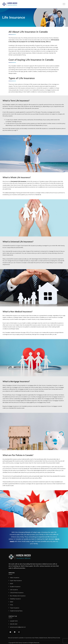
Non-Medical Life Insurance (18, 596)
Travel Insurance (15, 608)
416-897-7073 (14, 621)
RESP (12, 584)
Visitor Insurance (15, 578)
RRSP (12, 602)
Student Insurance (15, 587)
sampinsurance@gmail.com (18, 627)
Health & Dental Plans (16, 611)
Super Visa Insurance (16, 581)
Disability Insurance (15, 599)
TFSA (11, 605)
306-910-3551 (14, 624)
